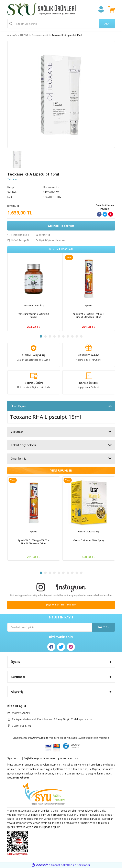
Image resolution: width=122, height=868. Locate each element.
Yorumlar (17, 432)
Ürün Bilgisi (18, 406)
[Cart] (112, 9)
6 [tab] (63, 336)
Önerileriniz (19, 458)
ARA (107, 24)
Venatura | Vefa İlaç (34, 306)
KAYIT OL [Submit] (103, 627)
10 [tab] (81, 336)
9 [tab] (77, 336)
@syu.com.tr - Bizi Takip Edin (61, 605)
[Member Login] (101, 9)
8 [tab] (72, 336)
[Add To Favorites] (18, 235)
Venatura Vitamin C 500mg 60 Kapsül (34, 315)
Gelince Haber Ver (61, 226)
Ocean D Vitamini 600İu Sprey (89, 540)
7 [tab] (68, 336)
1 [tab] (41, 336)
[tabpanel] (34, 292)
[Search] (61, 24)
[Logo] (42, 9)
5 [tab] (59, 336)
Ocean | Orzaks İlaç (89, 532)
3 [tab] (50, 336)
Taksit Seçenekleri (23, 445)
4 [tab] (54, 336)
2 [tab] (45, 336)
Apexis (88, 306)
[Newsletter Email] (61, 627)
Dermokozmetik (51, 187)
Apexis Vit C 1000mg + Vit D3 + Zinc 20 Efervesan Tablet (89, 315)
